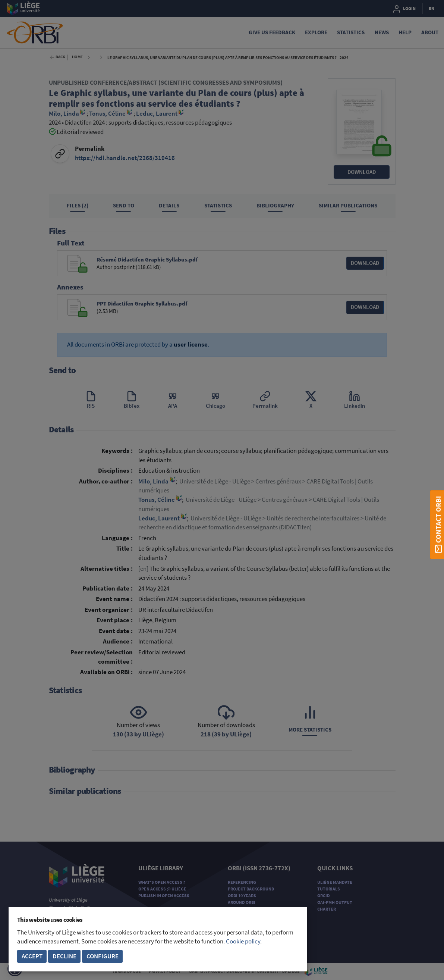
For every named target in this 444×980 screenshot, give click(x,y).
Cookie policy (243, 941)
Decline (64, 956)
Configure (103, 956)
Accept (32, 956)
